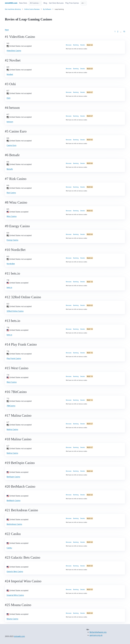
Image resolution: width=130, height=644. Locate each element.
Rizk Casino (11, 193)
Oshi (8, 98)
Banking (76, 45)
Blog (45, 3)
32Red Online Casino (15, 311)
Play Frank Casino (14, 358)
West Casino (12, 382)
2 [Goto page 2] (118, 32)
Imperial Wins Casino (15, 595)
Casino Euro (11, 145)
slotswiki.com (19, 636)
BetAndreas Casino (14, 524)
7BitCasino (11, 406)
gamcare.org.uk (96, 635)
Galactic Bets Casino (15, 572)
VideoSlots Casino (14, 51)
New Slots (23, 3)
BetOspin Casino (13, 477)
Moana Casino (12, 619)
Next (7, 30)
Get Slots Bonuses (56, 3)
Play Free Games (72, 3)
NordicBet (11, 264)
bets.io (9, 287)
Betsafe (10, 169)
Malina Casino (12, 429)
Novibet (10, 74)
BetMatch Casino (14, 501)
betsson (10, 122)
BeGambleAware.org (98, 632)
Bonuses (69, 45)
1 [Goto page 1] (115, 32)
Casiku (9, 548)
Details (83, 45)
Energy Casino (12, 240)
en (83, 3)
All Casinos (34, 3)
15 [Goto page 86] (124, 32)
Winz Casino (12, 216)
